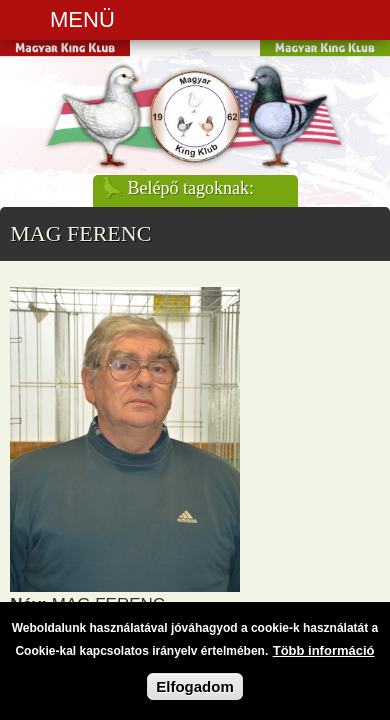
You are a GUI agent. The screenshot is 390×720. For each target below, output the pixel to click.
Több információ (324, 654)
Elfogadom (195, 690)
